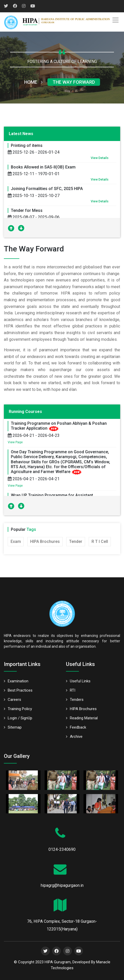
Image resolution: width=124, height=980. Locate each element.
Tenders (75, 700)
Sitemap (13, 727)
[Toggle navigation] (115, 20)
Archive (74, 737)
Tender (76, 541)
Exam (16, 541)
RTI (71, 690)
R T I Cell (100, 541)
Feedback (76, 727)
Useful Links (78, 681)
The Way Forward (74, 82)
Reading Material (82, 718)
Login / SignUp (18, 718)
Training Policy (18, 709)
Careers (13, 700)
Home (33, 82)
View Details (100, 158)
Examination (16, 681)
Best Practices (18, 690)
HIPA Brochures (45, 541)
